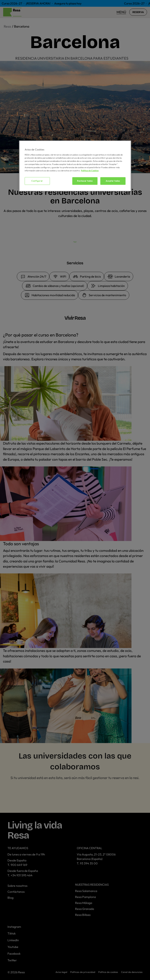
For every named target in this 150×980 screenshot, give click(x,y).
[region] (75, 166)
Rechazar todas (85, 181)
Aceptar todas (113, 181)
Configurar (37, 181)
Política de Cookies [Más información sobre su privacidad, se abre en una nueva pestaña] (90, 171)
